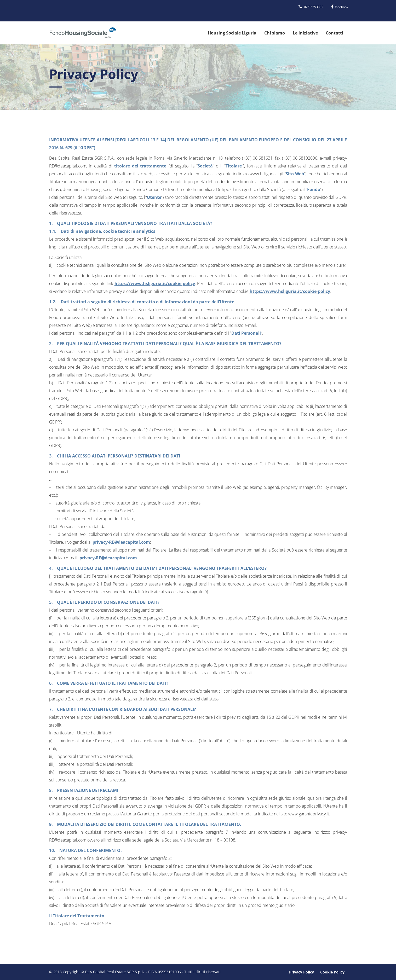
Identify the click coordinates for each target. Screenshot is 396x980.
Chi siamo (275, 33)
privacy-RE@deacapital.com (121, 542)
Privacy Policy (302, 972)
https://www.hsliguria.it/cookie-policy (155, 283)
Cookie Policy (332, 972)
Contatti (334, 33)
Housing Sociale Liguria (232, 33)
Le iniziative (305, 33)
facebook (340, 7)
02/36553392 (311, 7)
